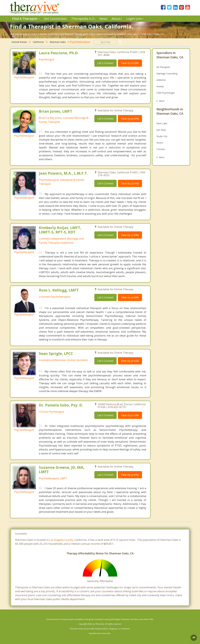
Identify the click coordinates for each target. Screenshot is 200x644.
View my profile (130, 63)
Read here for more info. (100, 633)
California (38, 42)
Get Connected (55, 19)
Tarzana (161, 149)
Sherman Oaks (58, 42)
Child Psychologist (166, 93)
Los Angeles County (61, 540)
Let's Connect (105, 63)
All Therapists (163, 67)
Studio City (162, 136)
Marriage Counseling (167, 73)
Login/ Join (135, 19)
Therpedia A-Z (83, 19)
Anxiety (160, 86)
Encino (160, 143)
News (103, 19)
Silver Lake (162, 123)
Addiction (161, 80)
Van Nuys (161, 130)
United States (19, 42)
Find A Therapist (26, 19)
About (117, 19)
